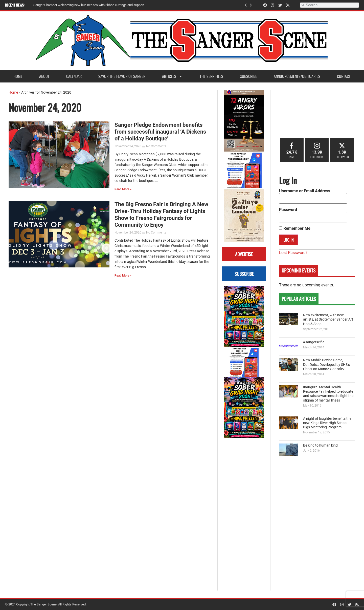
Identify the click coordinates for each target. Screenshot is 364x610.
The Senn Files (211, 76)
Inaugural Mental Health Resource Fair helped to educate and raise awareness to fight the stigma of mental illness (328, 394)
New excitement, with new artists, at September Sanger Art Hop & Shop (328, 320)
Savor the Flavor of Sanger (122, 76)
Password (288, 210)
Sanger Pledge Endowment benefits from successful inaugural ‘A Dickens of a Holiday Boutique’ (160, 132)
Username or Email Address (305, 191)
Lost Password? (293, 253)
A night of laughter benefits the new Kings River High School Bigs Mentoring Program (327, 423)
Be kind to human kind (320, 445)
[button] (246, 5)
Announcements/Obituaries (297, 76)
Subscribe (248, 76)
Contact (344, 76)
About (44, 76)
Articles (172, 76)
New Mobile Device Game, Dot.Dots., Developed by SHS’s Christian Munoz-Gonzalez (326, 365)
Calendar (74, 76)
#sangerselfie (314, 342)
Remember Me (295, 228)
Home (18, 76)
